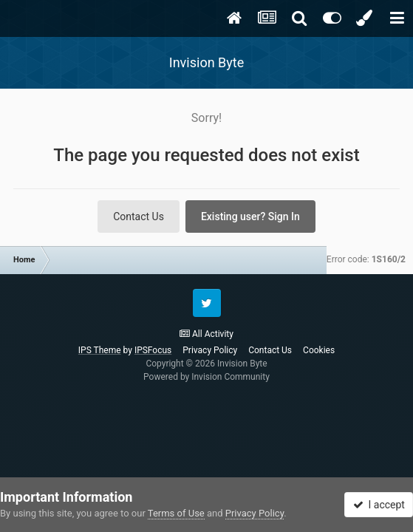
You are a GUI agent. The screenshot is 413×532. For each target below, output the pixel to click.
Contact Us (139, 216)
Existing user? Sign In (250, 216)
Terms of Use (176, 513)
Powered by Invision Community (206, 377)
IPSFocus (153, 350)
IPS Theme (100, 350)
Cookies (319, 350)
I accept (379, 505)
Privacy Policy (210, 350)
